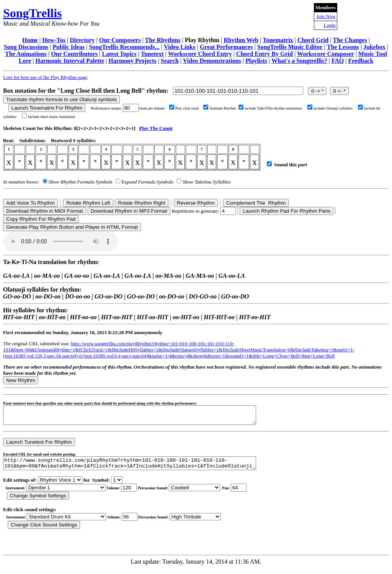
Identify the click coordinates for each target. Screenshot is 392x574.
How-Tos (54, 40)
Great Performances (226, 47)
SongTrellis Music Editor (290, 47)
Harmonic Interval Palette (70, 61)
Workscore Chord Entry (200, 54)
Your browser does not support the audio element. (60, 241)
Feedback (361, 61)
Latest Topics (119, 54)
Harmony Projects (132, 61)
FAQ (338, 61)
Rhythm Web (241, 40)
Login (330, 25)
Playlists (256, 61)
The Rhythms (163, 40)
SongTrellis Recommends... (124, 47)
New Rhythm (21, 380)
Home (30, 40)
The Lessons (343, 47)
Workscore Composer (326, 54)
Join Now (326, 16)
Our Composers (120, 40)
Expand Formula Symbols (148, 182)
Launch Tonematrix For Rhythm (47, 108)
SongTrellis (33, 13)
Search (170, 61)
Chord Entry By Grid (265, 54)
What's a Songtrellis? (299, 61)
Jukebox (374, 47)
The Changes (350, 40)
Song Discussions (26, 47)
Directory (82, 40)
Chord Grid (313, 40)
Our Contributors (74, 54)
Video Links (180, 47)
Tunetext (152, 54)
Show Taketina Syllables (207, 182)
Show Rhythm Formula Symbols (80, 182)
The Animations (26, 54)
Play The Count (156, 128)
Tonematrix (278, 40)
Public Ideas (69, 47)
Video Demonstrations (212, 61)
